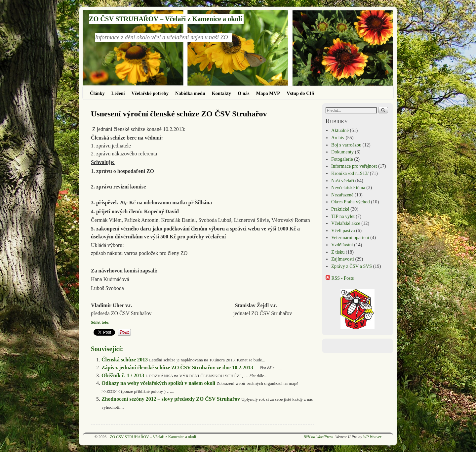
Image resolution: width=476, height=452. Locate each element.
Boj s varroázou (346, 145)
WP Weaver (372, 437)
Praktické (340, 209)
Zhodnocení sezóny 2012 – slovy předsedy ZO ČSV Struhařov (171, 399)
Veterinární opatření (350, 237)
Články (97, 93)
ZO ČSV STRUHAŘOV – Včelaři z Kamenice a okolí (165, 19)
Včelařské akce (346, 223)
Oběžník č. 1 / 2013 (123, 375)
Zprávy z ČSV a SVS (352, 266)
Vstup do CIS (300, 93)
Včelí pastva (343, 230)
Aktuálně (340, 130)
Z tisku (338, 252)
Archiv (338, 138)
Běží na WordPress (318, 437)
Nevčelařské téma (348, 187)
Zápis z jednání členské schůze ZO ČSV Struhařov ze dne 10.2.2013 (177, 368)
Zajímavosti (343, 259)
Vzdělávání (342, 245)
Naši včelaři (343, 181)
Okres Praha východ (351, 202)
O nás (244, 93)
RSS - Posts (340, 278)
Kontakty (221, 93)
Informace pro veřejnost (354, 166)
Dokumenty (342, 152)
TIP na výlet (343, 216)
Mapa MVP (268, 93)
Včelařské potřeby (150, 93)
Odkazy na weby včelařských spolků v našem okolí (158, 383)
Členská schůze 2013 (125, 360)
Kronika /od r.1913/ (350, 173)
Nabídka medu (190, 93)
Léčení (118, 93)
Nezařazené (342, 195)
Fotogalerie (342, 159)
